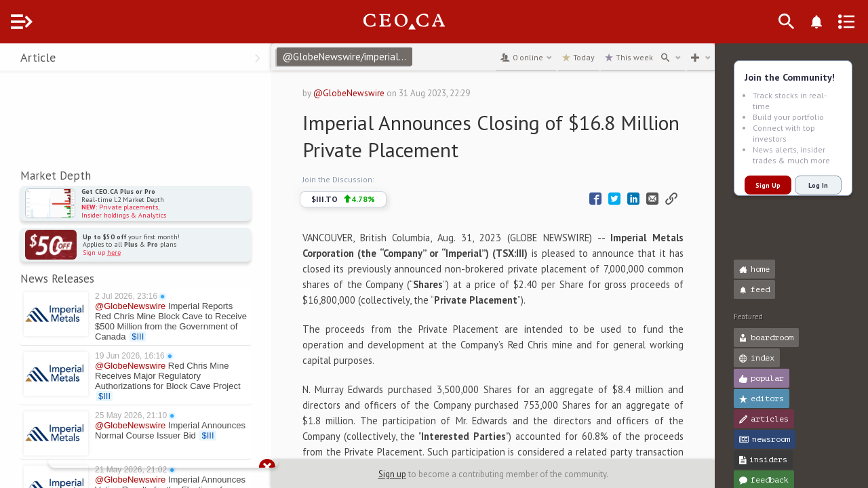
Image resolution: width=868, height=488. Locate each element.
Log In (818, 185)
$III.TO (368, 199)
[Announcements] (838, 22)
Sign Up (768, 185)
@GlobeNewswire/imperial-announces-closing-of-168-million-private (374, 57)
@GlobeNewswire (374, 93)
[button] (14, 60)
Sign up (406, 474)
